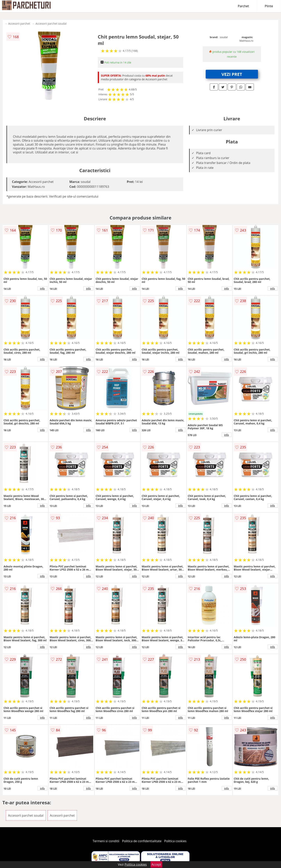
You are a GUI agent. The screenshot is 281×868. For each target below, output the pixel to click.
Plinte (269, 6)
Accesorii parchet (19, 24)
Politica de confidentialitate (142, 841)
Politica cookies (175, 841)
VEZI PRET (232, 74)
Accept (156, 864)
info (42, 288)
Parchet (243, 6)
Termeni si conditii (106, 841)
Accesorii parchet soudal (51, 24)
